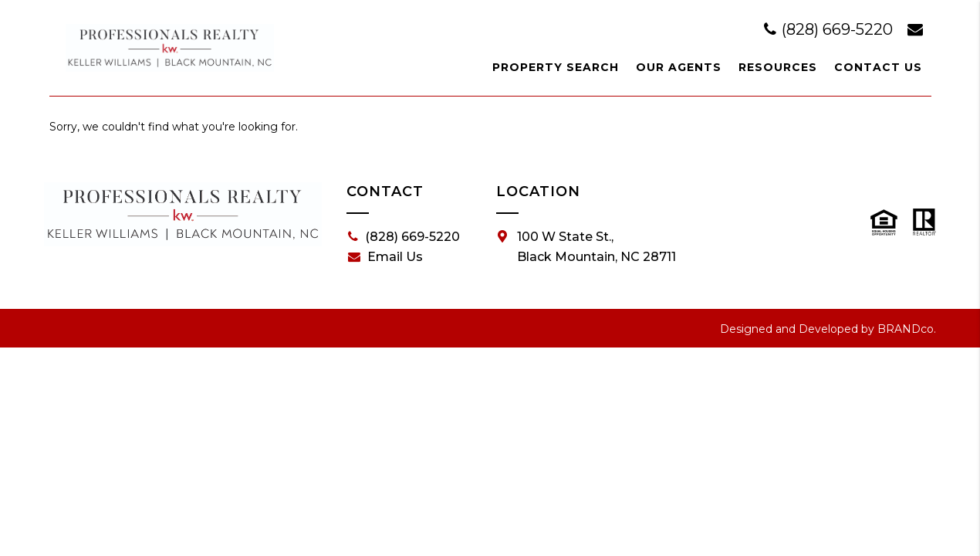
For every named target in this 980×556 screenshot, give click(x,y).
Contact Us (878, 67)
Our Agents (679, 67)
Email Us (385, 257)
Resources (778, 67)
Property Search (556, 67)
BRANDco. (907, 329)
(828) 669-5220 (830, 29)
